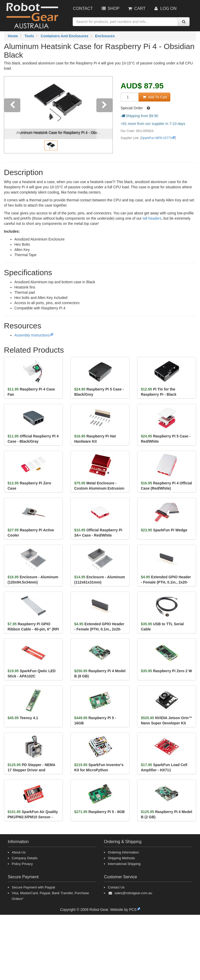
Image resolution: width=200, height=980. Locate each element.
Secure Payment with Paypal (33, 887)
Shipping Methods (121, 858)
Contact (83, 8)
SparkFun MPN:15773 (157, 138)
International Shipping (124, 864)
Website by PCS (123, 910)
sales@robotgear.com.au (133, 893)
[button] (12, 115)
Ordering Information (123, 852)
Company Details (25, 858)
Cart (136, 8)
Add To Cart (154, 97)
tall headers (152, 218)
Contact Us (116, 887)
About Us (19, 852)
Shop (110, 8)
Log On (165, 8)
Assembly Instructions (32, 335)
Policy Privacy (22, 864)
